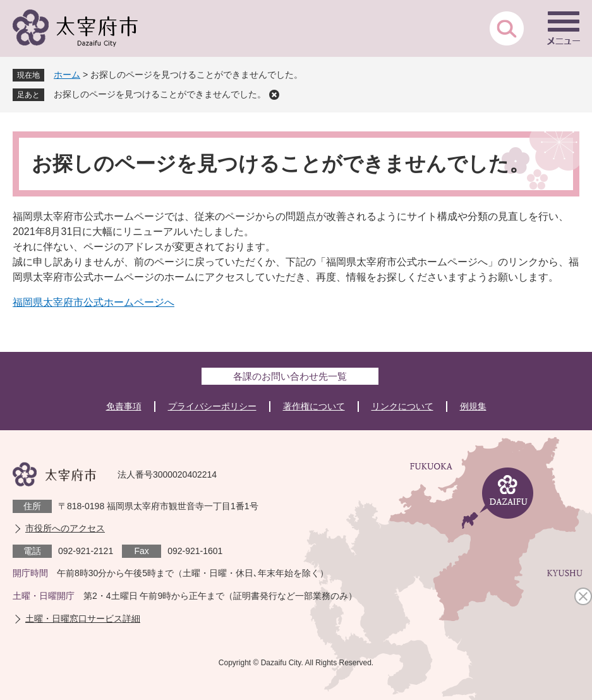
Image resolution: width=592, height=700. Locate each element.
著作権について (314, 406)
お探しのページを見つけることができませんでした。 (160, 94)
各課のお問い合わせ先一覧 (290, 376)
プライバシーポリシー (212, 406)
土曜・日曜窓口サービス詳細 (83, 619)
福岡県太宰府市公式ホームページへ (94, 302)
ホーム (67, 75)
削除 (274, 95)
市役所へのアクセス (65, 528)
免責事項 (124, 406)
